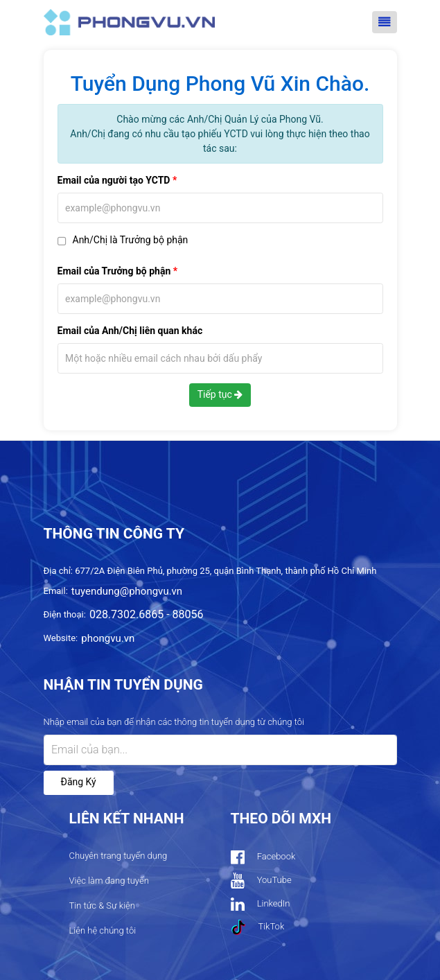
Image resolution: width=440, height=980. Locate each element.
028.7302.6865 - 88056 (147, 614)
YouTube (261, 881)
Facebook (263, 857)
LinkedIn (261, 904)
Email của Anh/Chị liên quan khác (130, 331)
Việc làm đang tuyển (109, 881)
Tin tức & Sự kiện (102, 905)
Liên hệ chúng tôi (103, 930)
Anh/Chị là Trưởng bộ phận (131, 240)
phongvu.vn (108, 638)
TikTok (258, 927)
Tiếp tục (220, 394)
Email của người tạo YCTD (114, 180)
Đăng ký (79, 782)
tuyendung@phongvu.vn (127, 591)
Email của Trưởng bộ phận (114, 271)
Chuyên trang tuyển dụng (118, 856)
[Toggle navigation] (385, 22)
